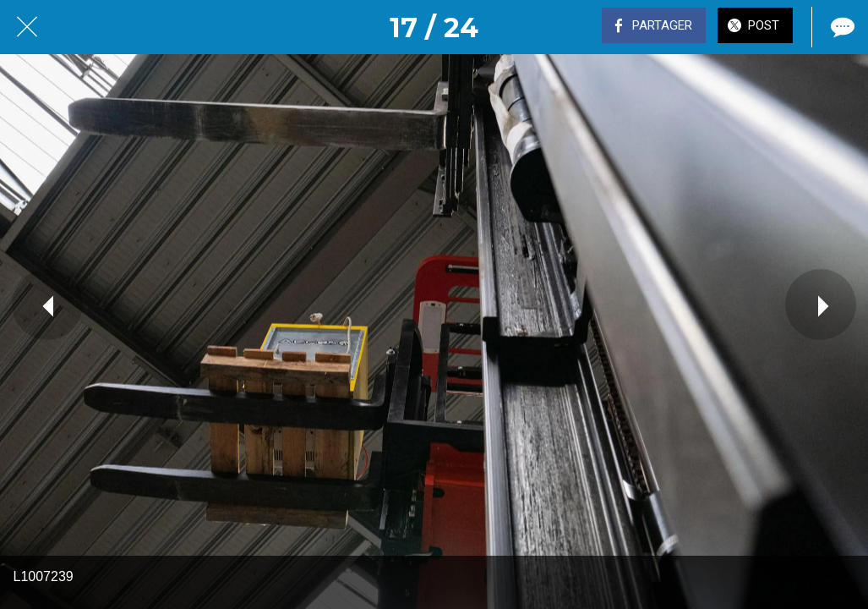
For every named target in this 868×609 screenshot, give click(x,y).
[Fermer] (27, 27)
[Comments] (841, 27)
